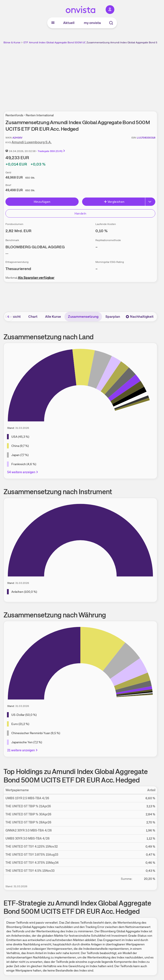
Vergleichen (114, 202)
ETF (26, 42)
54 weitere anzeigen (23, 472)
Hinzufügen (42, 202)
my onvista (92, 23)
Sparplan (113, 317)
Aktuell (69, 23)
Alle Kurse (53, 317)
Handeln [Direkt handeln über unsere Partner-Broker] (80, 213)
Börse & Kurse (12, 42)
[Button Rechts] (150, 202)
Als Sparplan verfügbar (36, 278)
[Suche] (111, 23)
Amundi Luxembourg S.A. (32, 142)
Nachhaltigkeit (140, 317)
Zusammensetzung (83, 317)
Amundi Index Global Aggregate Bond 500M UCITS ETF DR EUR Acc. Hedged (75, 42)
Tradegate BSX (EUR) (52, 151)
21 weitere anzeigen (23, 750)
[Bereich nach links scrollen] (8, 317)
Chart (33, 317)
